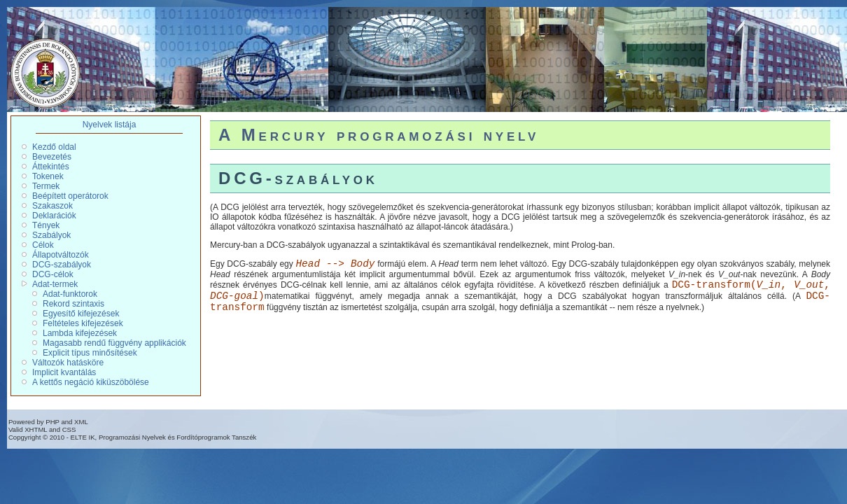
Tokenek (48, 176)
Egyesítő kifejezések (81, 314)
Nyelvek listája (110, 125)
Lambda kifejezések (80, 333)
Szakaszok (52, 206)
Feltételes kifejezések (83, 323)
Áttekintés (51, 167)
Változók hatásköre (68, 363)
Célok (43, 245)
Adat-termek (55, 284)
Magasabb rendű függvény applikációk (114, 343)
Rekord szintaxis (73, 304)
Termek (46, 186)
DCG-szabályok (62, 265)
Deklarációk (54, 216)
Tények (46, 225)
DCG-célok (53, 274)
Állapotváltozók (61, 255)
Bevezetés (52, 157)
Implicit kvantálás (64, 372)
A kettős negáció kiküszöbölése (91, 382)
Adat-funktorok (70, 294)
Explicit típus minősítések (90, 353)
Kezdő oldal (54, 147)
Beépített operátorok (70, 196)
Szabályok (51, 235)
